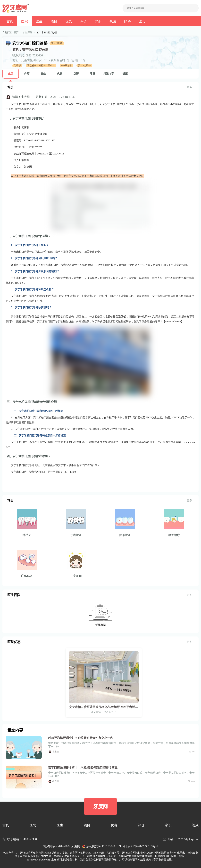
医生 (39, 21)
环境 (92, 74)
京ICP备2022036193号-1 (143, 846)
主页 (11, 74)
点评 (76, 74)
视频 (113, 21)
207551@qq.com (188, 839)
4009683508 (31, 839)
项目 (54, 21)
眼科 (127, 21)
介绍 (27, 74)
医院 (25, 21)
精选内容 (109, 74)
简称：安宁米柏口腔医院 (30, 50)
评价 (83, 21)
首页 (10, 21)
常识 (98, 21)
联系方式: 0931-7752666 (28, 55)
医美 (142, 21)
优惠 (69, 21)
